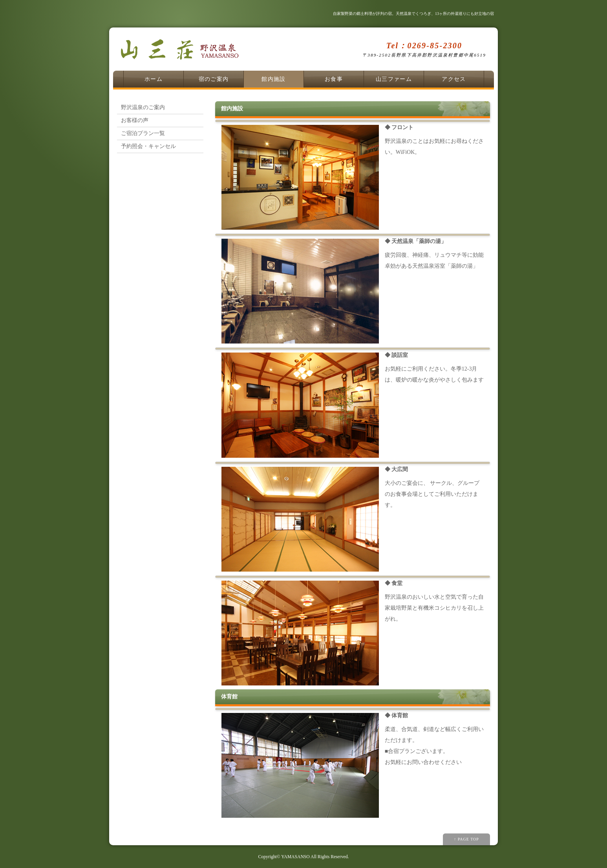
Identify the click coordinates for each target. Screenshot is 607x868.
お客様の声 (135, 120)
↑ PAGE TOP (466, 839)
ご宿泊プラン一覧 (143, 133)
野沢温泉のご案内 (143, 107)
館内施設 (274, 79)
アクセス (454, 79)
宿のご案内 (214, 79)
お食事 (334, 79)
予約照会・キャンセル (148, 146)
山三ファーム (394, 79)
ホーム (154, 79)
